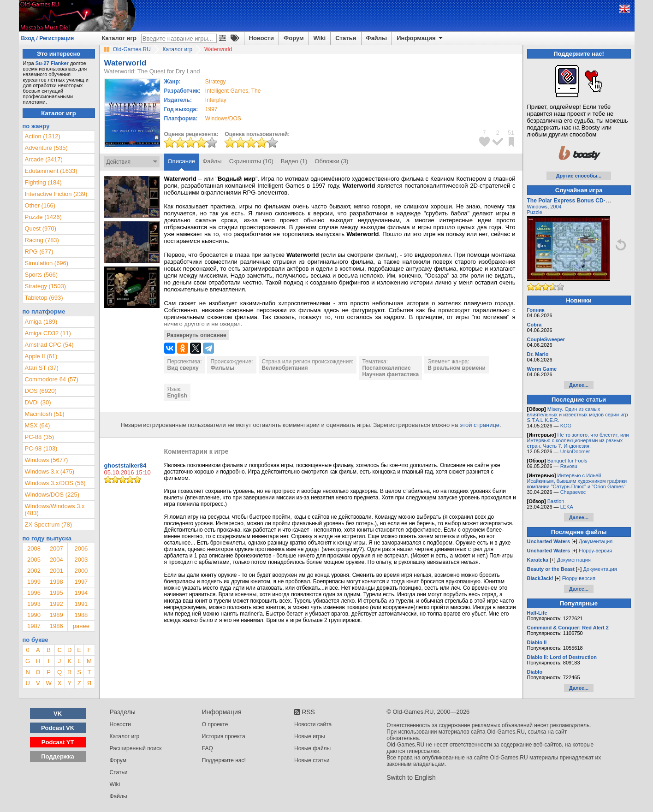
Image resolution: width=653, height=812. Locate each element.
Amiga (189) (41, 322)
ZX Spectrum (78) (49, 525)
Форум (294, 38)
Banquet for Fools (567, 461)
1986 (56, 626)
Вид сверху (183, 368)
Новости (262, 38)
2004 (56, 560)
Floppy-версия (595, 551)
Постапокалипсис (386, 368)
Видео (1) (294, 161)
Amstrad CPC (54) (49, 345)
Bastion (556, 501)
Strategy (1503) (46, 286)
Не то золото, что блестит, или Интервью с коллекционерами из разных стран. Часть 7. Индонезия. (578, 440)
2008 (34, 548)
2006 (81, 548)
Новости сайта (313, 724)
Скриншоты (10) (251, 161)
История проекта (224, 736)
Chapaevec (573, 492)
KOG (566, 426)
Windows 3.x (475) (50, 471)
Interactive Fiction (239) (56, 194)
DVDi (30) (38, 402)
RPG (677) (39, 252)
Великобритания (285, 368)
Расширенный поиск (136, 748)
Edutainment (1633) (51, 171)
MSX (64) (38, 425)
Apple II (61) (41, 356)
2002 (34, 571)
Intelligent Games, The (233, 91)
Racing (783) (42, 240)
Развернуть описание (197, 335)
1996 (34, 593)
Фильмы (222, 368)
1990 (34, 615)
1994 (81, 593)
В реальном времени (457, 368)
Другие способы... (579, 176)
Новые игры (310, 736)
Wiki (320, 38)
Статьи (346, 38)
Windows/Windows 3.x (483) (55, 510)
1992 (56, 604)
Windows (537, 207)
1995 (56, 593)
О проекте (215, 724)
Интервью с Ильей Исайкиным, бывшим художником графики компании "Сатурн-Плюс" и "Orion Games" (577, 481)
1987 (34, 626)
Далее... (579, 385)
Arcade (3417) (44, 159)
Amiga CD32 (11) (48, 333)
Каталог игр (119, 38)
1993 (34, 604)
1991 (81, 604)
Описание (182, 161)
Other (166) (40, 205)
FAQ (208, 748)
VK (58, 714)
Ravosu (569, 466)
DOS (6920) (41, 391)
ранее (81, 626)
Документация (596, 541)
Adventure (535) (46, 148)
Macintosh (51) (45, 414)
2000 (81, 571)
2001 (56, 571)
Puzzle (535, 212)
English (177, 396)
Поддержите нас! (224, 760)
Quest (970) (41, 228)
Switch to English (411, 777)
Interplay (216, 100)
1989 (56, 615)
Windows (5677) (47, 460)
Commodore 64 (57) (52, 379)
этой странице (480, 425)
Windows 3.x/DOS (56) (55, 483)
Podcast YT (58, 742)
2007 (56, 548)
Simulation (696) (47, 263)
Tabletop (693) (44, 298)
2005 (34, 560)
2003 (81, 560)
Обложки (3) (331, 161)
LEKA (567, 507)
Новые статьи (312, 760)
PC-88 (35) (40, 437)
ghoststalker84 (125, 465)
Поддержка (58, 756)
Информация (420, 38)
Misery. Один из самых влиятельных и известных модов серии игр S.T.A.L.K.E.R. (578, 415)
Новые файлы (312, 748)
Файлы (377, 38)
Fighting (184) (43, 182)
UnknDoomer (575, 451)
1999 (34, 582)
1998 (56, 582)
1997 (211, 109)
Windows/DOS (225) (52, 495)
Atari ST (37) (42, 368)
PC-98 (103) (41, 448)
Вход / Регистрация (48, 38)
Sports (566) (42, 275)
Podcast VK (58, 728)
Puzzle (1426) (43, 217)
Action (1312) (43, 136)
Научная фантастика (390, 374)
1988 (81, 615)
